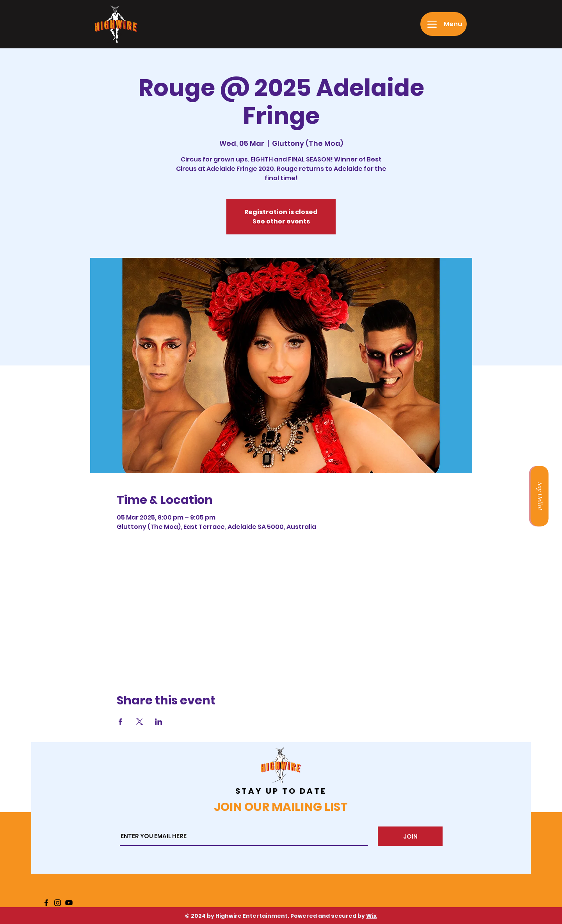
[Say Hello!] (539, 496)
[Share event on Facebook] (120, 722)
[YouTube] (69, 903)
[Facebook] (46, 903)
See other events (281, 221)
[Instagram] (58, 903)
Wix (371, 916)
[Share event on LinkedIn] (159, 722)
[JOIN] (410, 836)
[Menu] (444, 24)
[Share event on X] (140, 722)
